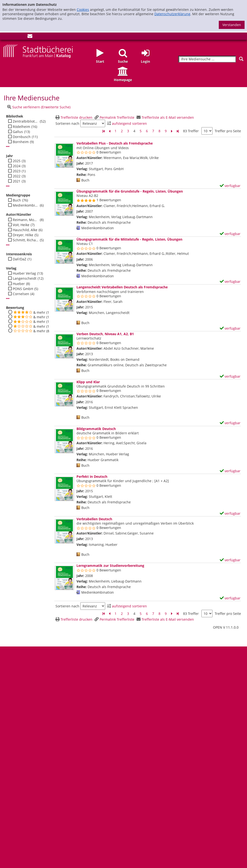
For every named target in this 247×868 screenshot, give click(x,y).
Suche (123, 61)
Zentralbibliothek (26, 121)
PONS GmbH (23, 289)
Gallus (18, 132)
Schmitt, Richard (26, 240)
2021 (17, 181)
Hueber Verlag (24, 273)
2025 (17, 161)
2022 (17, 176)
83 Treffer (191, 131)
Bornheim (21, 142)
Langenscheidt (25, 278)
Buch (17, 200)
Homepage (123, 80)
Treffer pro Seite (228, 131)
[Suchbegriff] (207, 59)
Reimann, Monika (26, 220)
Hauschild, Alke (25, 230)
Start (100, 61)
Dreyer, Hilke (23, 235)
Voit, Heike (21, 225)
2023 (17, 171)
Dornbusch (22, 137)
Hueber (19, 284)
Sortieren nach (67, 124)
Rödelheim (21, 127)
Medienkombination (26, 205)
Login (145, 61)
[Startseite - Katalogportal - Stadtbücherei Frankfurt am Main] (38, 51)
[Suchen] (241, 59)
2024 (17, 166)
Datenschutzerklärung (172, 14)
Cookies (83, 10)
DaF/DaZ (20, 259)
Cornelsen (21, 294)
